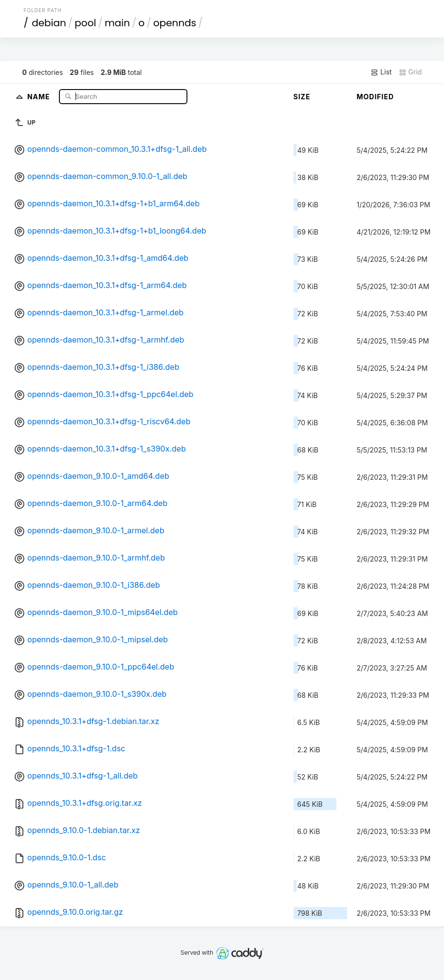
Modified (376, 97)
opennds (175, 23)
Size (302, 97)
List (381, 72)
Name (40, 96)
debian (49, 23)
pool (85, 23)
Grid (410, 72)
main (117, 23)
